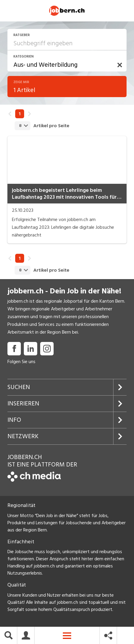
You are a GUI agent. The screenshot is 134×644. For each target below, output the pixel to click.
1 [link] (20, 116)
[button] (120, 67)
